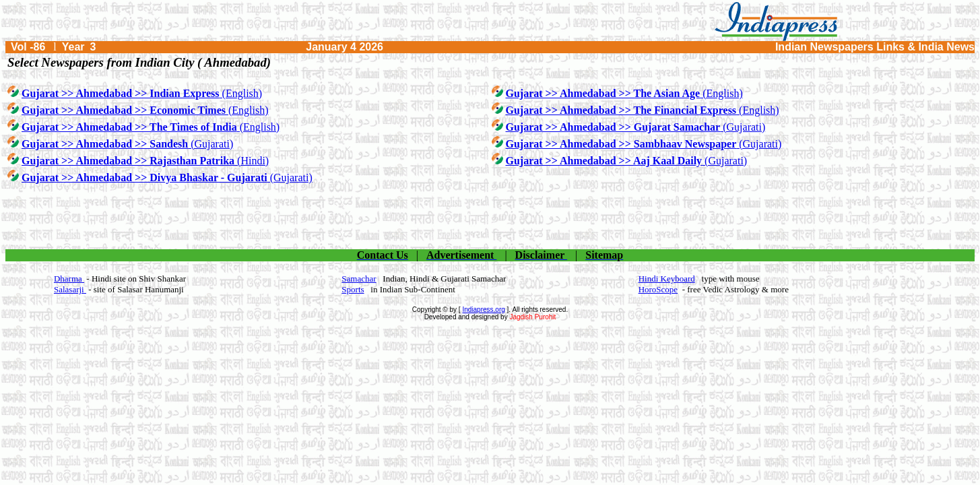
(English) (142, 93)
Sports (353, 289)
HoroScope (658, 289)
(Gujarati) (636, 127)
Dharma (69, 279)
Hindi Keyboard (667, 279)
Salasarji (70, 289)
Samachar (359, 279)
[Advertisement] (490, 217)
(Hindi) (145, 161)
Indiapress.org (483, 310)
